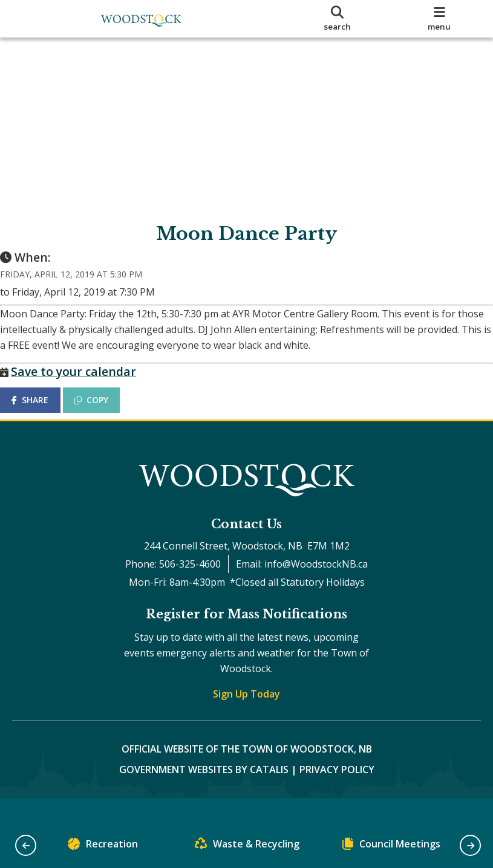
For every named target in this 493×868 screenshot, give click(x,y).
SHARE (42, 412)
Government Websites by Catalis (204, 793)
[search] (337, 19)
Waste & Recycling (247, 847)
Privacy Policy (337, 793)
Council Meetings (391, 847)
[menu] (439, 19)
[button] (26, 845)
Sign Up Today (246, 717)
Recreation (103, 847)
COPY (103, 412)
